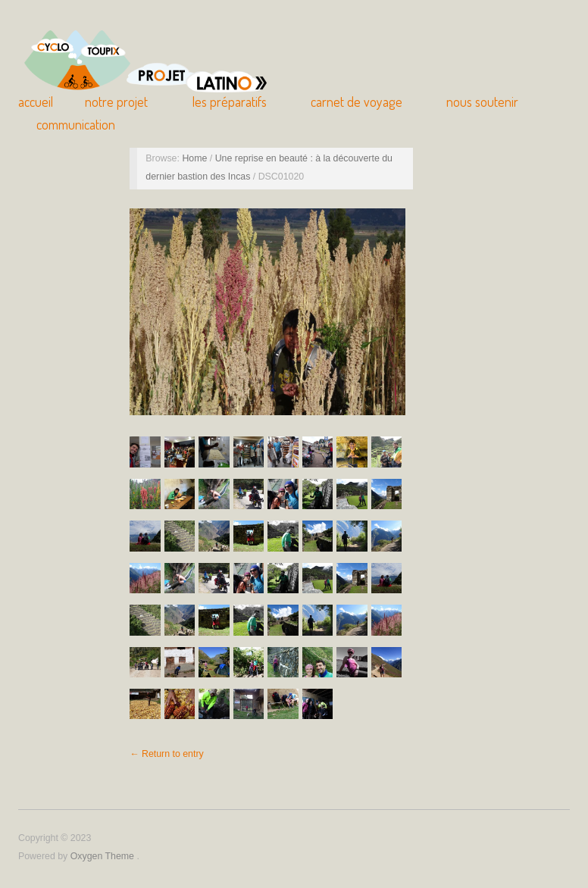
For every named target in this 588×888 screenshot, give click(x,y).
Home (195, 158)
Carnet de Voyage (357, 102)
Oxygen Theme (104, 856)
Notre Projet (116, 102)
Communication (76, 124)
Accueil (36, 102)
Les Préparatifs (230, 102)
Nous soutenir (482, 102)
